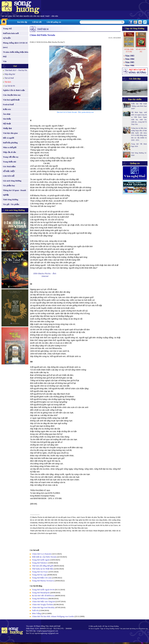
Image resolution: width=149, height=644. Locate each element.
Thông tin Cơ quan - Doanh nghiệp (14, 192)
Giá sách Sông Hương (12, 181)
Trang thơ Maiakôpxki (41, 593)
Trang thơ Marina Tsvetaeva (43, 581)
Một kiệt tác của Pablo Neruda (44, 557)
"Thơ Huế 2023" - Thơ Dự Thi (16, 70)
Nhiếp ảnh (7, 128)
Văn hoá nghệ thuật (11, 100)
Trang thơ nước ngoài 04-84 (43, 590)
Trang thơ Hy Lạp (39, 575)
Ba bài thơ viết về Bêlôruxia (43, 596)
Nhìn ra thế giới (10, 147)
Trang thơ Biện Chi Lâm (42, 578)
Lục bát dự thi (10, 86)
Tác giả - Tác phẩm (11, 204)
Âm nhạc (7, 114)
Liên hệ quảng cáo (54, 22)
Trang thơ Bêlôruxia (40, 598)
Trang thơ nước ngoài (41, 560)
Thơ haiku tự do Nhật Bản (43, 569)
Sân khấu (7, 119)
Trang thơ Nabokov (40, 563)
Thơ (15, 66)
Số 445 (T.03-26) (141, 50)
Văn (5, 61)
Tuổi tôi (35, 610)
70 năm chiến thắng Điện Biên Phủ (16, 54)
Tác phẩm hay (9, 185)
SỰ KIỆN (7, 38)
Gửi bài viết (37, 22)
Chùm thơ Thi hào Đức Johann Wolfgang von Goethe (53, 616)
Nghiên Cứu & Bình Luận (14, 90)
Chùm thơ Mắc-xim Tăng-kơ (44, 601)
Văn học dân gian (10, 133)
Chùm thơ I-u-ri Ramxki (42, 554)
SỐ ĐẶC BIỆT (9, 171)
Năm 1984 (130, 59)
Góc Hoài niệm (9, 166)
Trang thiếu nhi (10, 162)
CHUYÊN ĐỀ (9, 176)
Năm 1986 (130, 66)
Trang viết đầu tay (11, 157)
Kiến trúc (7, 109)
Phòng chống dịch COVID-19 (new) (15, 45)
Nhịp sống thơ (10, 74)
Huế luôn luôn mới (11, 33)
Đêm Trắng (37, 613)
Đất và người (9, 138)
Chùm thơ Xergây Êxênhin (43, 604)
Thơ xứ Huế (9, 78)
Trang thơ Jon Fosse (40, 572)
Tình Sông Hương (11, 199)
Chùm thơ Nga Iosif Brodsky (43, 607)
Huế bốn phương (10, 143)
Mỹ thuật (7, 124)
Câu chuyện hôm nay (12, 95)
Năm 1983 (130, 56)
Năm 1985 (130, 62)
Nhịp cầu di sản (9, 152)
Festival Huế (8, 104)
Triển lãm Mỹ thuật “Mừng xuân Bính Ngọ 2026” (139, 106)
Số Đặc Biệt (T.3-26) (129, 50)
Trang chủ (7, 29)
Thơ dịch (8, 82)
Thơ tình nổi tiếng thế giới (43, 566)
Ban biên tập (22, 22)
